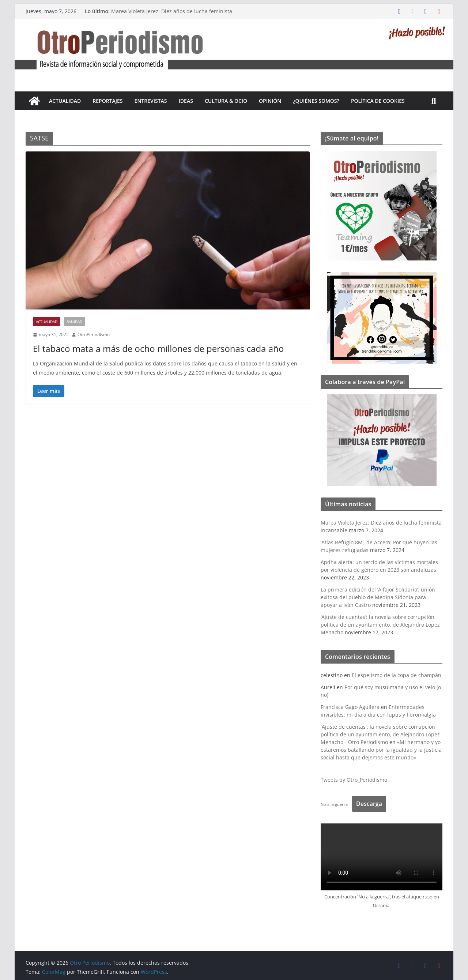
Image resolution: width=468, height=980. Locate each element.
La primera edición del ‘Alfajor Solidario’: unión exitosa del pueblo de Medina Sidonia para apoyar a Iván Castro (378, 597)
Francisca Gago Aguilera (350, 707)
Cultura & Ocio (226, 101)
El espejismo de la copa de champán (397, 675)
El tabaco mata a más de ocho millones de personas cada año (158, 348)
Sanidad (75, 322)
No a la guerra (334, 804)
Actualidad (65, 101)
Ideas (186, 101)
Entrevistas (151, 101)
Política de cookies (378, 101)
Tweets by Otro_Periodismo (354, 780)
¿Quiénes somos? (316, 101)
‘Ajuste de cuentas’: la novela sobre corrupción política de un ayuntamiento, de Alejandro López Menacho (380, 625)
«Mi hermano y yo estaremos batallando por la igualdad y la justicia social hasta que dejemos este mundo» (381, 750)
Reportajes (107, 101)
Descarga (369, 804)
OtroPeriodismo (94, 335)
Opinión (270, 101)
